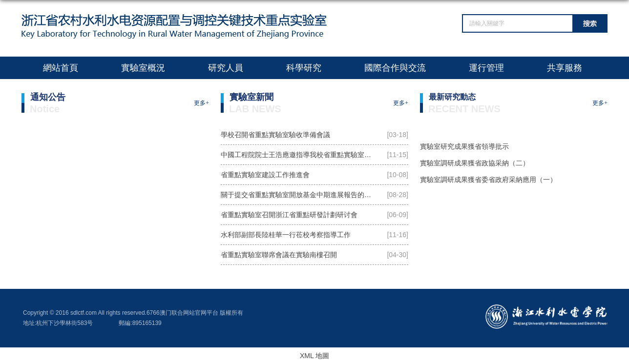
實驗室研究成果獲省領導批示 (464, 146)
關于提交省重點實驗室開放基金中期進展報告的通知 (299, 195)
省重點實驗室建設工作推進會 (265, 175)
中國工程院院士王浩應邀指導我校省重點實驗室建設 (299, 155)
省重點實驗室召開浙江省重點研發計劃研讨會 (289, 215)
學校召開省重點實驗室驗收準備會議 (275, 135)
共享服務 (565, 68)
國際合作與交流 (395, 68)
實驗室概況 (143, 68)
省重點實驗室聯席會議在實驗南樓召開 (279, 255)
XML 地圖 (314, 356)
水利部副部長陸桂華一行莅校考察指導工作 (286, 235)
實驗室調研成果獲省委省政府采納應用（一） (488, 180)
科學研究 (304, 68)
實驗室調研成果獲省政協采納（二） (475, 163)
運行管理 (486, 68)
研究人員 (226, 68)
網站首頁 (61, 68)
